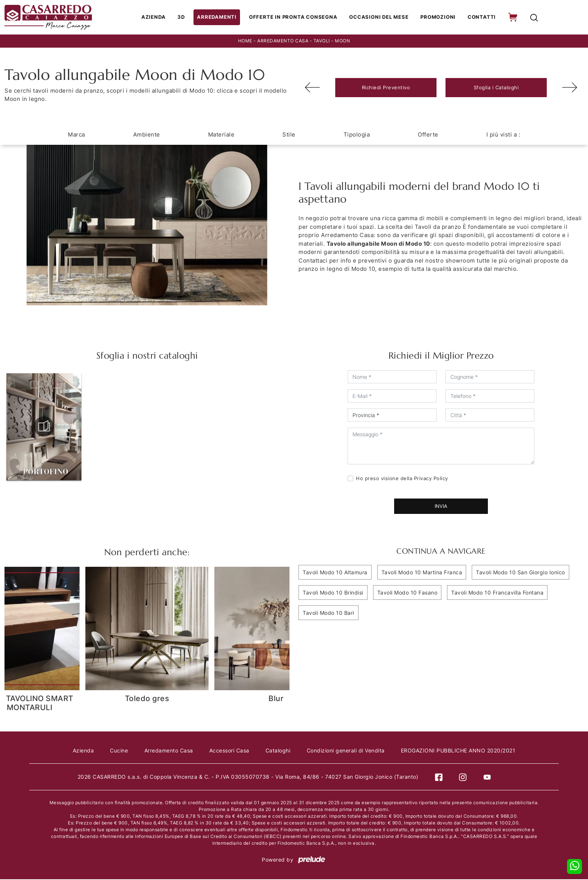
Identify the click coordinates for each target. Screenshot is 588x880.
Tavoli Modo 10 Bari (328, 613)
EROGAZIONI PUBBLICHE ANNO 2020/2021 (460, 751)
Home (245, 42)
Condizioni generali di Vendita (346, 751)
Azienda (159, 18)
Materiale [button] (221, 135)
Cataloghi (278, 751)
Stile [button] (289, 135)
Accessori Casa (229, 751)
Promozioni (438, 18)
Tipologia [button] (357, 135)
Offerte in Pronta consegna (295, 18)
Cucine (118, 751)
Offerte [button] (428, 135)
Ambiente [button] (147, 135)
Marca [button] (76, 135)
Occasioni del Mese (379, 18)
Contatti (480, 18)
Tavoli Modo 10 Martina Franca (422, 573)
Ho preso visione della (402, 479)
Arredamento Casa (283, 42)
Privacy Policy (431, 479)
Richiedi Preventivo (386, 88)
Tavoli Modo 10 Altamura (335, 573)
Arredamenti (221, 18)
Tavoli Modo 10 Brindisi (333, 593)
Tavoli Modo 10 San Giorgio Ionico (520, 573)
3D (186, 18)
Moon (342, 42)
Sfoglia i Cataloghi (496, 88)
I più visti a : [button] (503, 135)
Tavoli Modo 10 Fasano (407, 593)
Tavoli (322, 42)
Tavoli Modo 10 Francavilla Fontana (497, 593)
